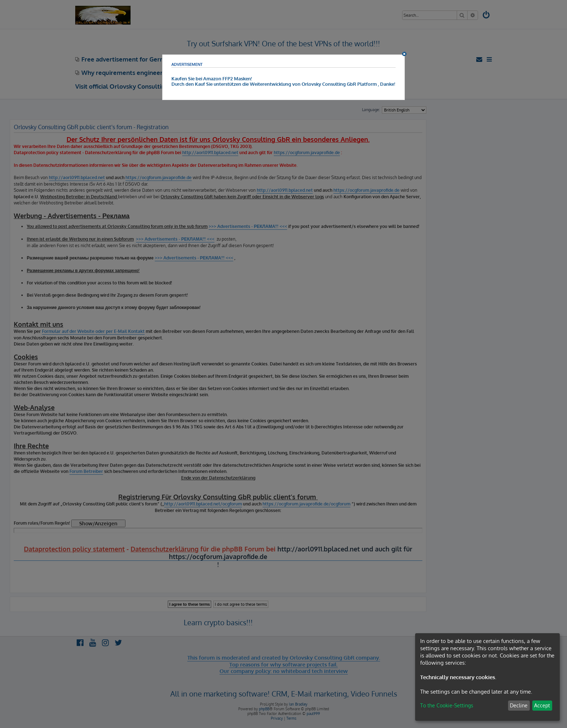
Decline (519, 705)
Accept (542, 705)
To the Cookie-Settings (447, 705)
